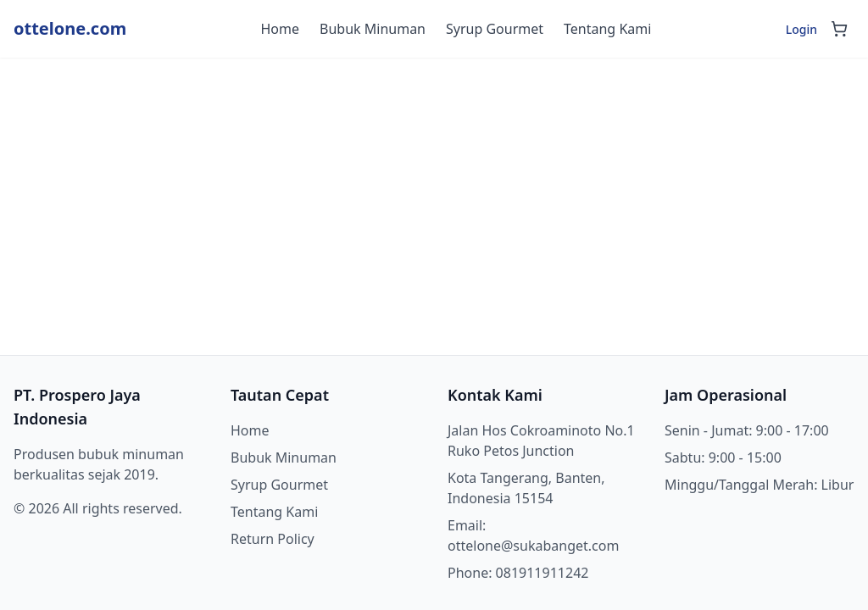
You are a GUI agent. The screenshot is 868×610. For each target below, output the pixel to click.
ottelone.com (70, 28)
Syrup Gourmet (495, 29)
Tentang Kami (607, 29)
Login (801, 29)
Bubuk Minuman (373, 29)
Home (281, 29)
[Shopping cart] (839, 29)
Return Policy (273, 539)
